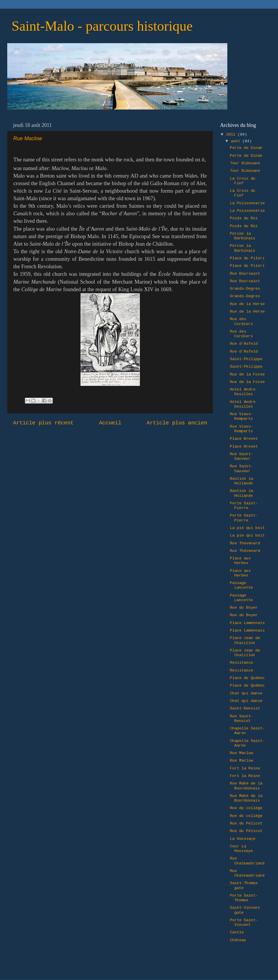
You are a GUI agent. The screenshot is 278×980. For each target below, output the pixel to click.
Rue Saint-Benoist (242, 719)
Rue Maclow (242, 753)
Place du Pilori (247, 258)
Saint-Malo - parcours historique (102, 26)
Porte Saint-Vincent (244, 922)
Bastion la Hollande (242, 481)
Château (238, 940)
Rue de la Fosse (247, 374)
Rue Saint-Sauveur (242, 456)
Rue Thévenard (245, 551)
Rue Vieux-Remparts (242, 416)
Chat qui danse (246, 693)
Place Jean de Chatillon (245, 640)
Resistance (242, 663)
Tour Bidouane (245, 163)
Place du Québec (247, 678)
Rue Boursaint (245, 274)
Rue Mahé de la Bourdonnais (246, 786)
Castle (237, 932)
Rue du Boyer (244, 608)
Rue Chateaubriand (247, 861)
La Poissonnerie (247, 203)
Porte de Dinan (246, 148)
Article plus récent (43, 423)
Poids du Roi (244, 218)
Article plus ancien (177, 423)
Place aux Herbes (240, 561)
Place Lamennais (247, 623)
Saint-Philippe (246, 359)
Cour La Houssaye (241, 849)
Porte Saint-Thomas (244, 898)
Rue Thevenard (245, 543)
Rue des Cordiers (241, 321)
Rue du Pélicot (246, 823)
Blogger (214, 968)
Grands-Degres (245, 289)
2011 (232, 135)
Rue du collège (246, 808)
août (237, 141)
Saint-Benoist (245, 708)
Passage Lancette (241, 585)
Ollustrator (163, 968)
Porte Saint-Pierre (244, 506)
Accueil (110, 423)
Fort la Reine (245, 768)
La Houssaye (243, 839)
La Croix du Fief (243, 181)
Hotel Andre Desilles (243, 392)
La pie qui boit (247, 528)
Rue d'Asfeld (244, 344)
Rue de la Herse (247, 304)
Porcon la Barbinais (243, 236)
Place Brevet (244, 439)
